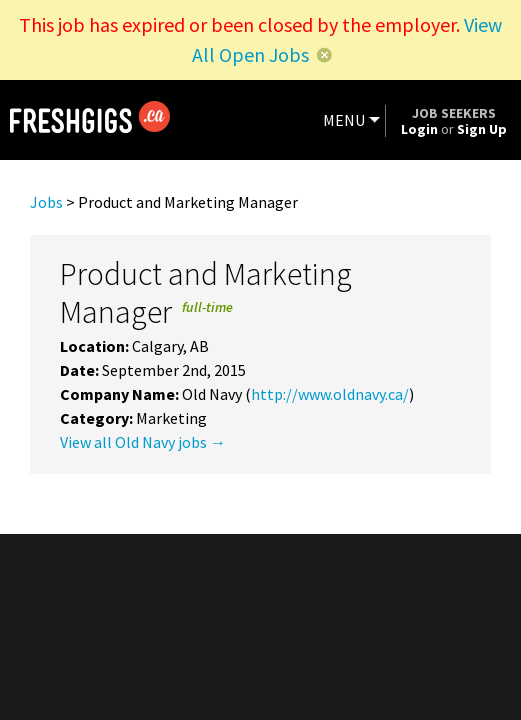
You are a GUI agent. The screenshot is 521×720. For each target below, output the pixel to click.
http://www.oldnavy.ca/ (330, 394)
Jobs (46, 202)
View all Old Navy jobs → (143, 442)
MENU (344, 120)
